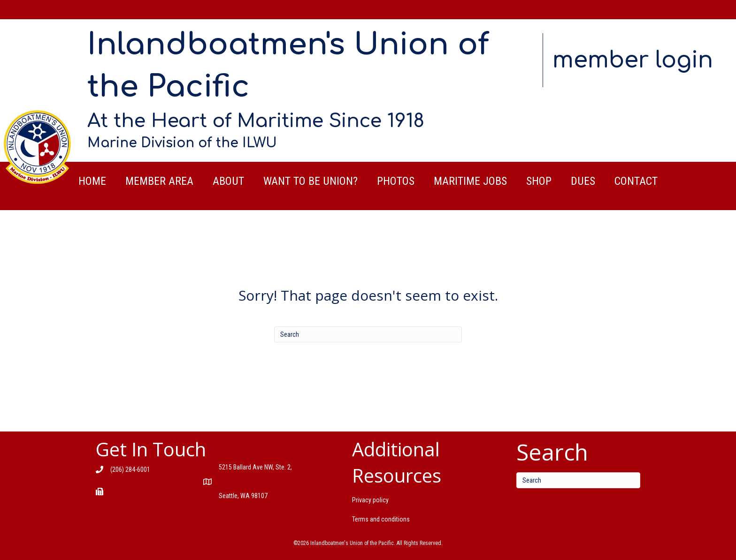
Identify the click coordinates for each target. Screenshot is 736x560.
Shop (539, 181)
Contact (636, 181)
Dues (583, 181)
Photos (396, 181)
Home (92, 181)
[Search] (368, 334)
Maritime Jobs (470, 181)
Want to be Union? (310, 181)
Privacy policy (370, 500)
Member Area (159, 181)
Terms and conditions (381, 519)
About (228, 181)
